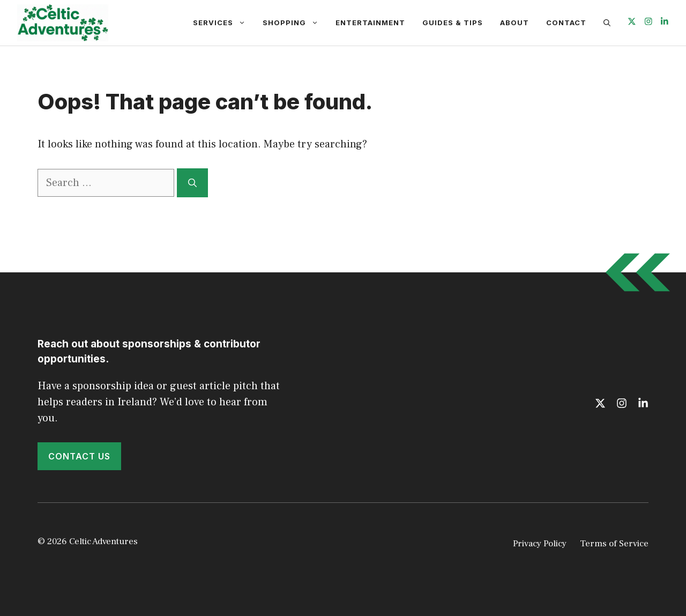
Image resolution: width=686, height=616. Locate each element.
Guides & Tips (453, 23)
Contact (566, 23)
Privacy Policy (540, 544)
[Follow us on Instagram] (648, 23)
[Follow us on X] (632, 23)
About (514, 23)
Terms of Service (614, 544)
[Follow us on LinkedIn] (665, 23)
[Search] (192, 183)
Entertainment (370, 23)
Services (223, 23)
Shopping (295, 23)
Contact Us (79, 456)
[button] (607, 23)
